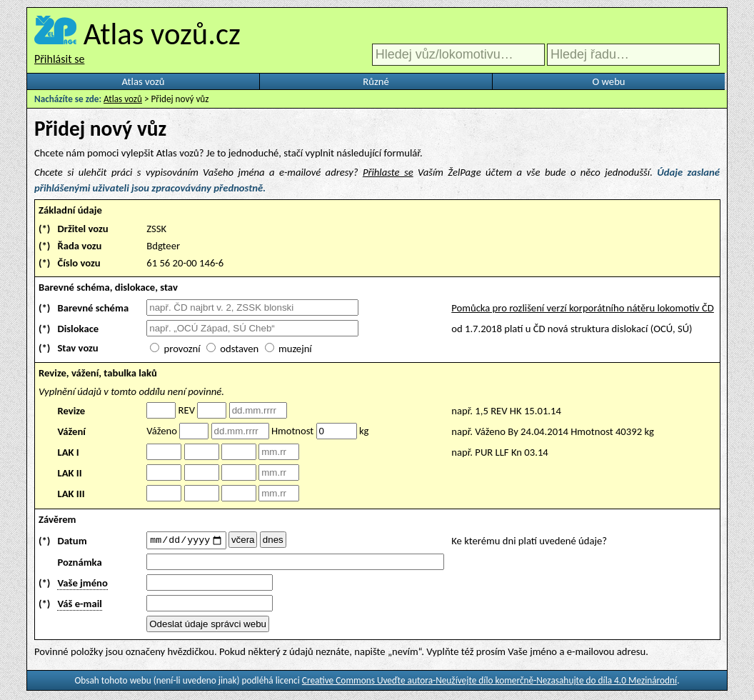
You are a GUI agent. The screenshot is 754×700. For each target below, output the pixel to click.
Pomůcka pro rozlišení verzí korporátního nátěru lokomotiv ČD (583, 308)
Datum (72, 541)
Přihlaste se (388, 172)
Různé (376, 81)
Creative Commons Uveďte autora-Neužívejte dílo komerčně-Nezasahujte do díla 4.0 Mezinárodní (489, 682)
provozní (182, 349)
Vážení (71, 431)
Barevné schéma (93, 308)
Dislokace (78, 329)
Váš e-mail (79, 606)
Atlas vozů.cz (162, 34)
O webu (608, 81)
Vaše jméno (82, 585)
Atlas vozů (144, 81)
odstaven (239, 349)
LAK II (69, 473)
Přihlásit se (59, 59)
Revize (71, 411)
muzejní (295, 349)
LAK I (68, 452)
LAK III (71, 494)
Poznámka (79, 564)
